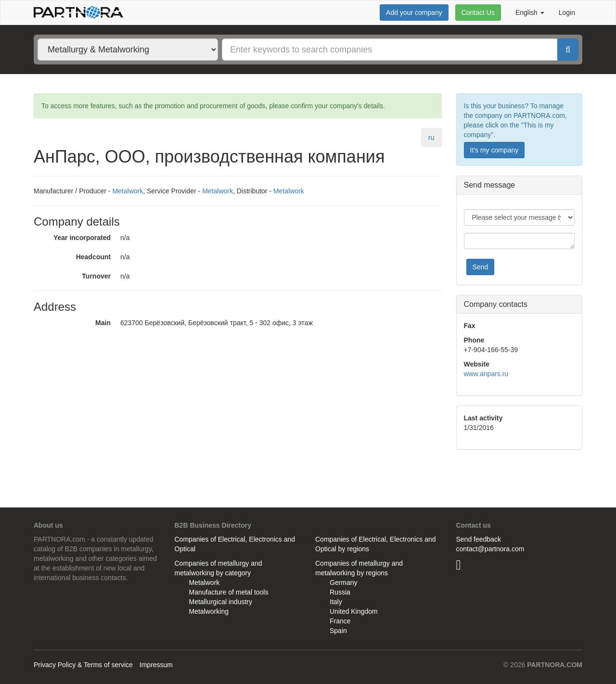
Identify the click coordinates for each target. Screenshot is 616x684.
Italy (336, 602)
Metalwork (128, 191)
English (530, 13)
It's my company (494, 150)
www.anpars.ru (486, 374)
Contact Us (478, 13)
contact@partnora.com (490, 549)
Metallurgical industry (221, 602)
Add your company (414, 13)
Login (567, 13)
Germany (344, 583)
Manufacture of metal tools (229, 592)
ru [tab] (431, 138)
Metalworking (209, 611)
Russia (340, 592)
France (340, 621)
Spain (338, 631)
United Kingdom (354, 611)
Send (481, 267)
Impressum (156, 665)
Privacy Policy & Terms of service (83, 665)
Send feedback (479, 539)
